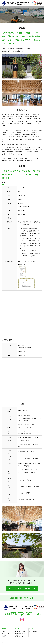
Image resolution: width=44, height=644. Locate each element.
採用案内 (4, 636)
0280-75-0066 (22, 352)
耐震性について (19, 636)
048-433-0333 (22, 210)
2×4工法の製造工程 (20, 634)
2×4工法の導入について (21, 631)
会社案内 (4, 631)
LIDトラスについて (33, 631)
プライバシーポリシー (6, 643)
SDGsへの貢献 (5, 634)
